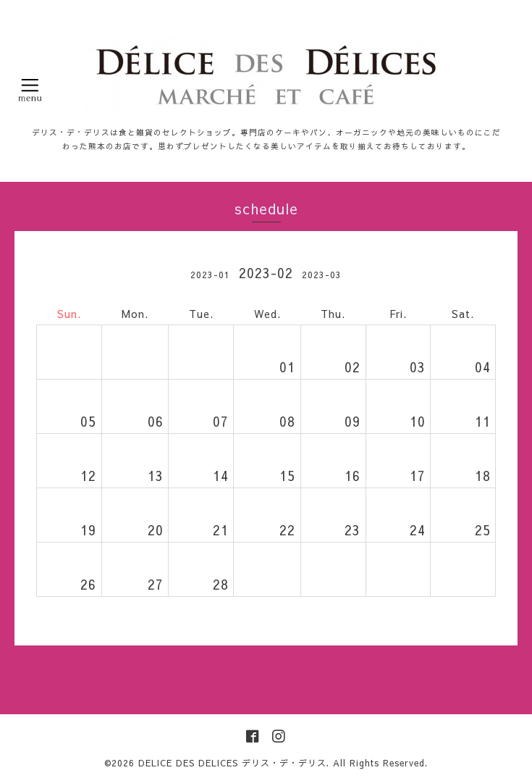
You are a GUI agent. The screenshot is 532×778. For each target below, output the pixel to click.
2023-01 (210, 274)
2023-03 (322, 274)
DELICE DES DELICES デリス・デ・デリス (232, 763)
